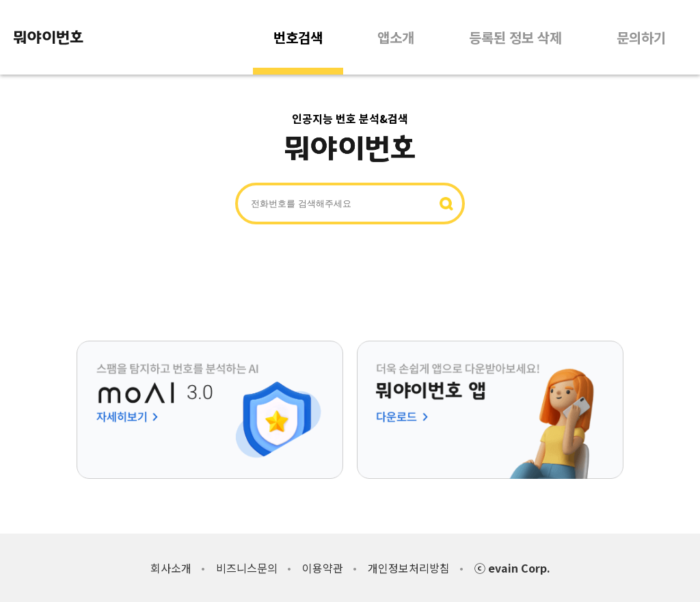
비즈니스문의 (247, 568)
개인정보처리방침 (409, 568)
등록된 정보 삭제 (515, 37)
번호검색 (298, 37)
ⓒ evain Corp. (512, 568)
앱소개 (396, 37)
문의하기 (641, 37)
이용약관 (323, 568)
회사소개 (171, 568)
